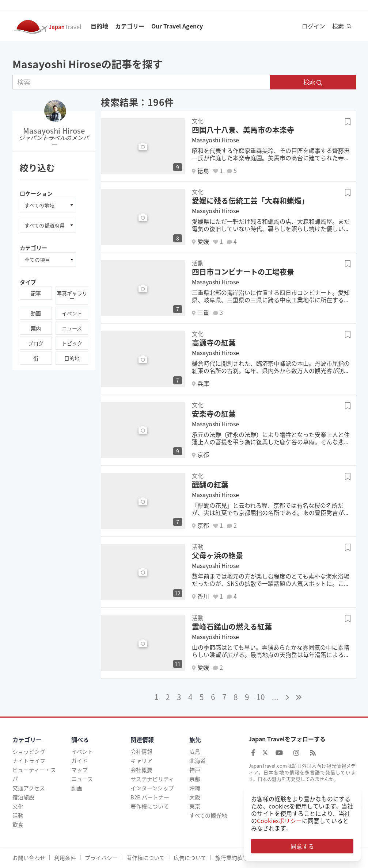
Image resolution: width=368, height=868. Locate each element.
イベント (72, 313)
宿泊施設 (23, 797)
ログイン (314, 26)
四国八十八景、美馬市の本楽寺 (243, 130)
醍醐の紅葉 (210, 485)
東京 (195, 806)
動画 (36, 313)
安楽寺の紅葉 (214, 414)
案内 (36, 328)
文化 (18, 806)
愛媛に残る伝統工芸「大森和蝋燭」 (250, 201)
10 (261, 697)
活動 (18, 815)
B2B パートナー (150, 797)
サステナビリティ (152, 779)
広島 (195, 752)
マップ (79, 770)
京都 (195, 779)
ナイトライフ (29, 761)
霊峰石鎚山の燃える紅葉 (232, 627)
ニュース (72, 328)
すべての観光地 (208, 815)
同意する (302, 846)
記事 (36, 293)
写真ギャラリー (72, 296)
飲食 (18, 825)
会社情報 (141, 752)
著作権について (150, 806)
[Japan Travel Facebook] (253, 752)
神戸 (195, 770)
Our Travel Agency (177, 26)
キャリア (141, 761)
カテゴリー (130, 26)
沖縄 (195, 788)
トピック (72, 343)
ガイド (79, 761)
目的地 (99, 26)
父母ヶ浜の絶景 (217, 555)
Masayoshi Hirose (54, 130)
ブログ (36, 343)
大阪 (195, 797)
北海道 (198, 761)
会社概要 (141, 770)
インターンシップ (152, 788)
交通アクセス (29, 788)
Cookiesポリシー (279, 821)
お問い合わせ (29, 858)
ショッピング (29, 752)
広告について (190, 858)
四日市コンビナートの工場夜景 (243, 272)
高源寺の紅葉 (214, 343)
